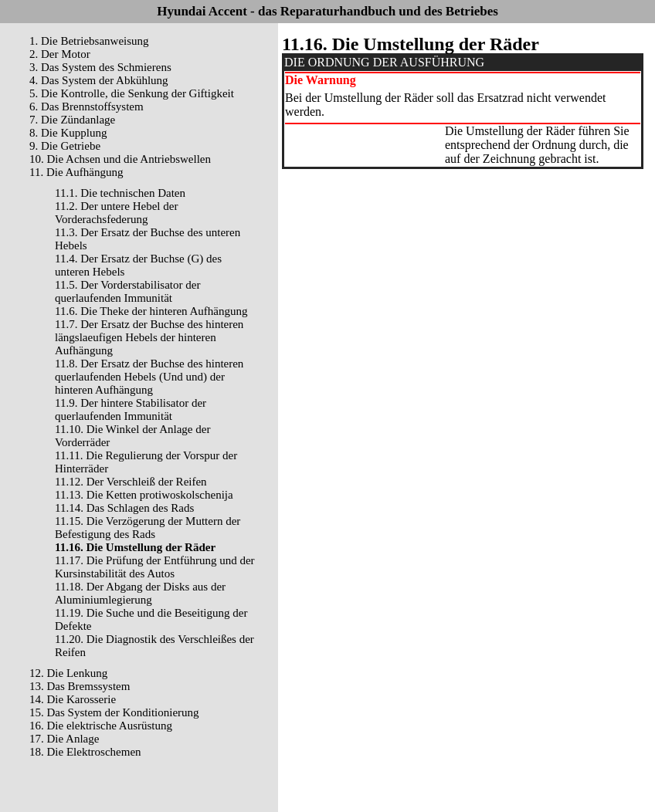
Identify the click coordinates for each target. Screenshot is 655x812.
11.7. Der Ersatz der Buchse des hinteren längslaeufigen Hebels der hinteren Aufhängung (149, 337)
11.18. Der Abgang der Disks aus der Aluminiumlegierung (140, 593)
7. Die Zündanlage (72, 120)
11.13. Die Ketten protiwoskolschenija (144, 495)
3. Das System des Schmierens (100, 67)
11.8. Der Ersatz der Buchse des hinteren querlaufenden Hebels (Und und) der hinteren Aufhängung (149, 377)
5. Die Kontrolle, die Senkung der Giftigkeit (132, 93)
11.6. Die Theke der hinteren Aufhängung (151, 311)
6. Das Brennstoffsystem (87, 107)
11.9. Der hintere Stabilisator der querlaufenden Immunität (131, 409)
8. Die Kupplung (68, 133)
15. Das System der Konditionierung (114, 712)
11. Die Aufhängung (76, 172)
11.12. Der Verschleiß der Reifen (131, 482)
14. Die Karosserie (73, 699)
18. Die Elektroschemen (85, 752)
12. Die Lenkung (68, 673)
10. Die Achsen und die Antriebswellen (120, 159)
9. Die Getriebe (65, 146)
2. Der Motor (60, 54)
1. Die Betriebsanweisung (89, 41)
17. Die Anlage (64, 739)
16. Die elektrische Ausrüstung (101, 726)
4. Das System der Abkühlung (99, 80)
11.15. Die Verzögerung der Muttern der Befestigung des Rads (148, 528)
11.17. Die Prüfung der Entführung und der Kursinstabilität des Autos (155, 567)
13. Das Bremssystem (80, 686)
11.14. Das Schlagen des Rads (124, 508)
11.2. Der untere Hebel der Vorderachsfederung (116, 213)
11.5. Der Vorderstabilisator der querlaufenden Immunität (127, 291)
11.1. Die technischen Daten (120, 193)
